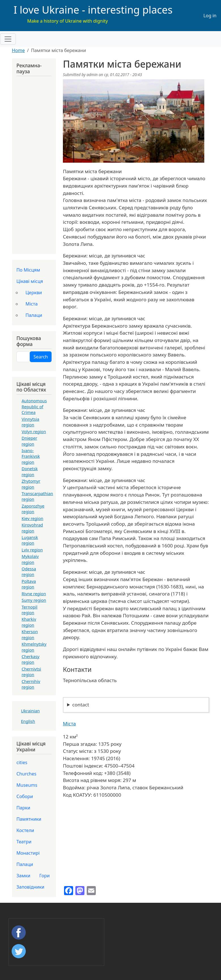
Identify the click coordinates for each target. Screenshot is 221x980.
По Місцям (28, 270)
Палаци (34, 315)
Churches (26, 774)
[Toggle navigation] (8, 39)
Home (18, 50)
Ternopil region (29, 610)
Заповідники (30, 887)
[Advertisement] (34, 164)
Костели (25, 830)
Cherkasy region (30, 659)
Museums (27, 785)
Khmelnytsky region (34, 647)
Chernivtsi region (31, 672)
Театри (24, 842)
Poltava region (29, 584)
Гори (45, 876)
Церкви (34, 293)
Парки (23, 808)
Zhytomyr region (31, 484)
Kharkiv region (29, 622)
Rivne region (34, 594)
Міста (69, 724)
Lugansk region (30, 540)
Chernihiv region (31, 684)
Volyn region (34, 431)
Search (41, 357)
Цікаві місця (30, 281)
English (28, 721)
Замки (23, 876)
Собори (25, 796)
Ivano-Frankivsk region (31, 456)
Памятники (29, 819)
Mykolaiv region (30, 559)
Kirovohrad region (32, 528)
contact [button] (81, 705)
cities (22, 762)
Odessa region (29, 571)
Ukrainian (30, 711)
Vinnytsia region (30, 422)
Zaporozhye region (33, 509)
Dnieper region (29, 441)
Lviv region (32, 550)
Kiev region (32, 518)
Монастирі (28, 853)
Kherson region (30, 634)
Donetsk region (30, 471)
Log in (210, 16)
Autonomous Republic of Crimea (34, 406)
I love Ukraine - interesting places (93, 10)
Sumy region (34, 600)
